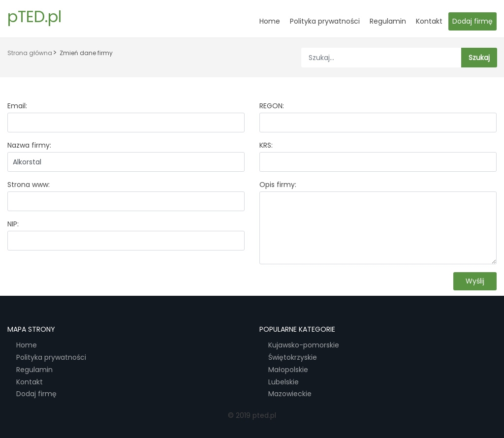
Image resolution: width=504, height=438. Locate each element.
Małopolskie (288, 370)
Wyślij (475, 281)
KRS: (266, 145)
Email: (17, 106)
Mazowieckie (290, 394)
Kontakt (429, 21)
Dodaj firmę (472, 21)
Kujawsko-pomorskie (304, 345)
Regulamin (388, 21)
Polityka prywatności (325, 21)
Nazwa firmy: (29, 145)
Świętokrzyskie (293, 358)
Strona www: (29, 185)
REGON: (272, 106)
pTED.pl (34, 16)
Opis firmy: (278, 185)
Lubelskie (283, 382)
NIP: (13, 224)
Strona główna (30, 53)
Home (270, 21)
